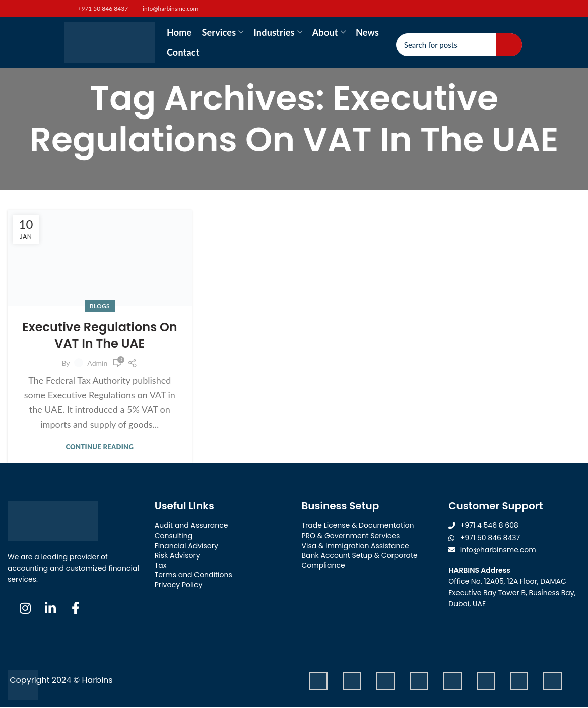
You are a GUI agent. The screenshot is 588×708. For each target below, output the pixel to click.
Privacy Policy (179, 585)
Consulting (174, 536)
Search (509, 45)
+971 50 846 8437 (95, 9)
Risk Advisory (177, 555)
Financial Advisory (186, 546)
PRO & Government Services (351, 536)
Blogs (100, 306)
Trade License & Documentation (358, 525)
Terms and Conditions (193, 575)
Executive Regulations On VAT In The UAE (100, 336)
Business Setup (341, 506)
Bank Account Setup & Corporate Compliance (360, 560)
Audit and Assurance (191, 525)
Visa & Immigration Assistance (355, 546)
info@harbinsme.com (168, 9)
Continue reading (100, 447)
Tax (161, 565)
